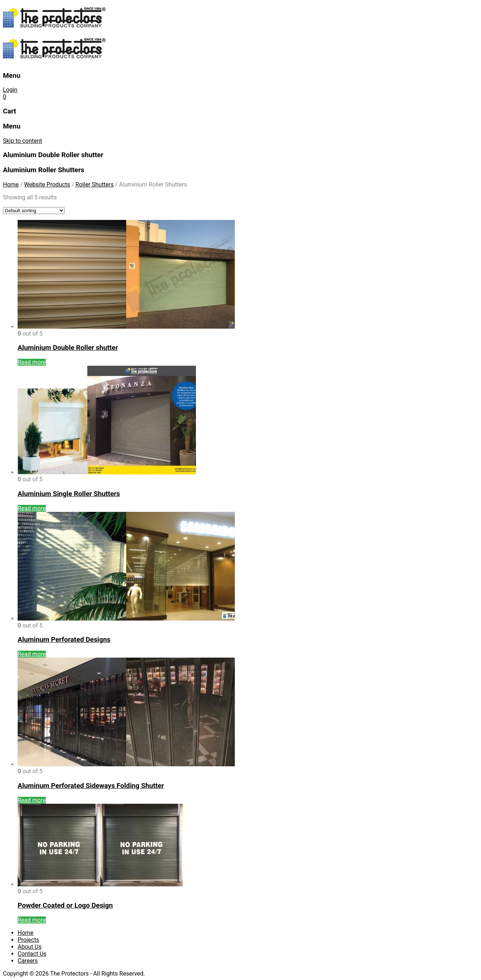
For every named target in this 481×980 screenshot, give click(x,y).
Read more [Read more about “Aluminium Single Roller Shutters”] (32, 508)
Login (10, 90)
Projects (28, 940)
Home (11, 185)
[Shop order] (34, 211)
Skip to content (23, 141)
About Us (30, 947)
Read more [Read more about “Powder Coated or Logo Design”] (32, 920)
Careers (28, 961)
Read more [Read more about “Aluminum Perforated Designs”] (32, 654)
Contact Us (32, 954)
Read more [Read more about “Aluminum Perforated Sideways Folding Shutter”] (32, 800)
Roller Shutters (95, 185)
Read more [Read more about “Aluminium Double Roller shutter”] (32, 362)
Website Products (47, 185)
